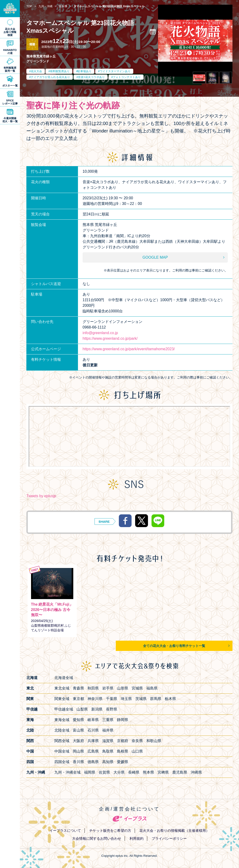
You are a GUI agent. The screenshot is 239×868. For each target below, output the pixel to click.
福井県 (108, 730)
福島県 (152, 688)
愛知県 (78, 720)
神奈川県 (95, 699)
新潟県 (97, 709)
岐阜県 (93, 720)
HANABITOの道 (10, 52)
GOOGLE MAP (155, 257)
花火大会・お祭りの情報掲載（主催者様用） (174, 830)
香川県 (78, 762)
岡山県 (78, 751)
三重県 (108, 720)
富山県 (78, 730)
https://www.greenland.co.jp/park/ (110, 338)
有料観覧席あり (60, 71)
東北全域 (62, 688)
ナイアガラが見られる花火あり (50, 77)
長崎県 (134, 772)
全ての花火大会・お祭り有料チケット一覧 (174, 646)
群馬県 (156, 699)
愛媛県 (123, 762)
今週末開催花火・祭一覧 (10, 120)
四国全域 (62, 762)
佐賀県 (104, 772)
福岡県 (90, 772)
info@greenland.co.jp (100, 333)
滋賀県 (108, 741)
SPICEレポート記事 (10, 102)
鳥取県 (108, 751)
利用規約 (137, 838)
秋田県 (93, 688)
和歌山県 (154, 741)
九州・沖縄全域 (67, 772)
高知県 (108, 762)
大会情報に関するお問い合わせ (97, 838)
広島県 (93, 751)
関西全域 (62, 741)
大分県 (119, 772)
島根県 (123, 751)
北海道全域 (64, 678)
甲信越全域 (64, 709)
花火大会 (36, 71)
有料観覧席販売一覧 (10, 69)
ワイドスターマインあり (115, 71)
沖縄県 (196, 772)
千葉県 (112, 699)
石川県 (93, 730)
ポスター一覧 (10, 86)
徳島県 (93, 762)
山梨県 (82, 709)
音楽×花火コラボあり (91, 77)
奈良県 (137, 741)
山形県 (123, 688)
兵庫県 (93, 741)
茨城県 (141, 699)
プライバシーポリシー (169, 838)
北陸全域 (62, 730)
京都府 (123, 741)
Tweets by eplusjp (41, 496)
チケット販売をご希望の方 (110, 830)
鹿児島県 (180, 772)
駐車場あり (84, 71)
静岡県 (123, 720)
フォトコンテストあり (127, 77)
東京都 (78, 699)
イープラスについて (65, 830)
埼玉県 (126, 699)
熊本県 (148, 772)
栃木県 (170, 699)
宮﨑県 (163, 772)
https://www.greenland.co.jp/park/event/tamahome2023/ (129, 349)
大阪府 (78, 741)
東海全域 (62, 720)
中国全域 (62, 751)
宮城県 (137, 688)
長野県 (112, 709)
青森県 (78, 688)
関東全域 (62, 699)
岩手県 (108, 688)
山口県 (137, 751)
